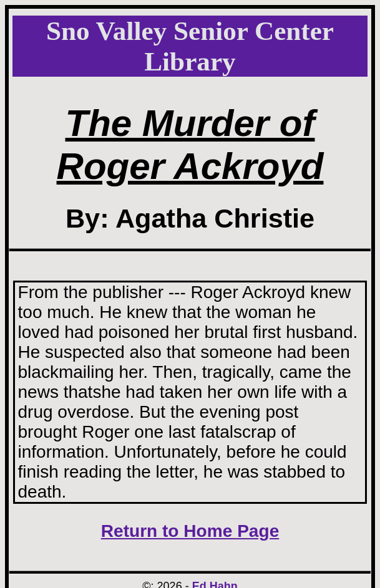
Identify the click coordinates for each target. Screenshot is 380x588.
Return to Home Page (190, 531)
